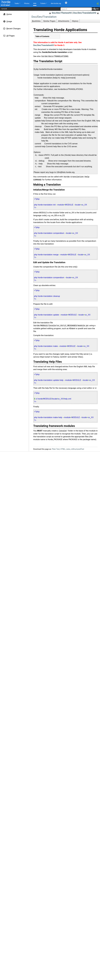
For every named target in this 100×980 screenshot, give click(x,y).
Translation (50, 17)
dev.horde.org (56, 3)
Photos (27, 3)
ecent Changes (14, 29)
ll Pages (11, 36)
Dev (40, 17)
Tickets (44, 3)
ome (9, 14)
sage (9, 21)
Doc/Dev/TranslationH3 (86, 13)
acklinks (36, 21)
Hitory (75, 21)
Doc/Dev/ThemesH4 (60, 13)
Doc (34, 17)
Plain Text (56, 449)
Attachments (64, 21)
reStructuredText (78, 449)
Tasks (17, 3)
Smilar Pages (49, 21)
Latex (68, 449)
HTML (63, 449)
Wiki (35, 3)
